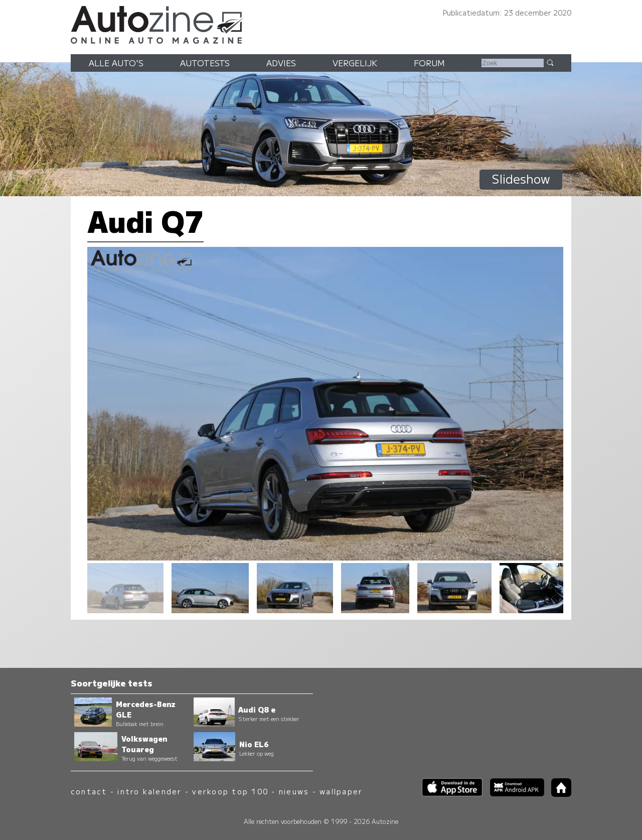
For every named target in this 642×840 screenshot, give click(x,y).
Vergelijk (355, 63)
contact (89, 791)
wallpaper (341, 791)
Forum (429, 63)
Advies (281, 63)
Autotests (205, 63)
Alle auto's (116, 63)
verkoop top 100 (230, 791)
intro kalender (149, 791)
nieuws (294, 791)
